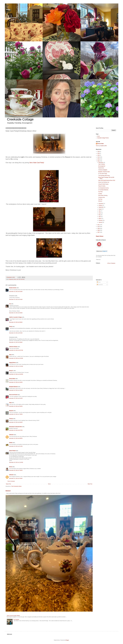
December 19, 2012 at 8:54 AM (16, 333)
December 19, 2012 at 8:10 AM (16, 291)
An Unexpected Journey (103, 188)
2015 (99, 155)
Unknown (11, 435)
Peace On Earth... (102, 186)
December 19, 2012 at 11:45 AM (16, 366)
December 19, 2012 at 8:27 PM (16, 430)
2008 (99, 230)
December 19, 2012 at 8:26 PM (16, 422)
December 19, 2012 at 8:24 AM (16, 299)
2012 (99, 161)
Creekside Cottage (20, 119)
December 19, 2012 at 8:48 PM (16, 438)
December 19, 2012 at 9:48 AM (16, 342)
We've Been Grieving (103, 195)
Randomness (101, 168)
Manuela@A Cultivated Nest (16, 427)
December (101, 163)
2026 (99, 152)
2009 (99, 228)
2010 (99, 227)
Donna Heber (12, 379)
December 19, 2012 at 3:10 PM (16, 382)
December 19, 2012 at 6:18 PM (16, 406)
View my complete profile (101, 146)
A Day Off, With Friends (103, 184)
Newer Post (8, 484)
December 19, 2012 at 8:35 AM (16, 313)
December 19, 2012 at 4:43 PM (16, 390)
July (100, 211)
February (101, 220)
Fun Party (100, 192)
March (100, 219)
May (100, 215)
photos (15, 279)
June (100, 213)
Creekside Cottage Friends (103, 138)
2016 (99, 153)
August (100, 209)
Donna (11, 467)
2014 (99, 157)
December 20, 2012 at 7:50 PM (16, 470)
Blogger (67, 640)
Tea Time (100, 199)
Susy (10, 355)
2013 (99, 159)
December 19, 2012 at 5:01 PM (16, 398)
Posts (99, 282)
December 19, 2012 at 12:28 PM (16, 374)
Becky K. (11, 371)
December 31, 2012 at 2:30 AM (16, 478)
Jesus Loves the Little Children (13, 616)
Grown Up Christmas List (104, 182)
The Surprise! (16, 619)
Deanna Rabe (101, 144)
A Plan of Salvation (111, 263)
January (100, 222)
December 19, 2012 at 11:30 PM (16, 462)
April (100, 217)
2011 (99, 225)
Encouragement (102, 166)
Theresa (11, 419)
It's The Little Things (103, 174)
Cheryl (11, 327)
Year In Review (102, 164)
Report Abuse (100, 236)
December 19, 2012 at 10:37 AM (16, 350)
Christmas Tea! (102, 197)
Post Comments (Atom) (16, 486)
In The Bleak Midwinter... (104, 190)
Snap (10, 403)
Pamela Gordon (13, 288)
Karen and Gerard (13, 395)
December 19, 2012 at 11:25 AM (16, 358)
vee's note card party (21, 279)
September (101, 207)
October (100, 205)
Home (49, 484)
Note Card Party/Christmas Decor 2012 (107, 180)
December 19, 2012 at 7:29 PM (16, 414)
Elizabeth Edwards (13, 387)
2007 (99, 232)
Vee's (37, 163)
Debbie (11, 443)
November (101, 204)
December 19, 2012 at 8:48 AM (16, 322)
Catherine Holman (13, 347)
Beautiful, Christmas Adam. (104, 172)
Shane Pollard (12, 451)
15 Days (100, 194)
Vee (10, 304)
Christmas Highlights (103, 170)
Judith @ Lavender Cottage (15, 317)
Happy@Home (13, 363)
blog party (11, 279)
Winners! (100, 201)
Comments (100, 285)
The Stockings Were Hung (104, 175)
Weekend (8, 491)
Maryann (11, 411)
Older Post (90, 484)
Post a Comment (11, 481)
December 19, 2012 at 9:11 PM (16, 446)
